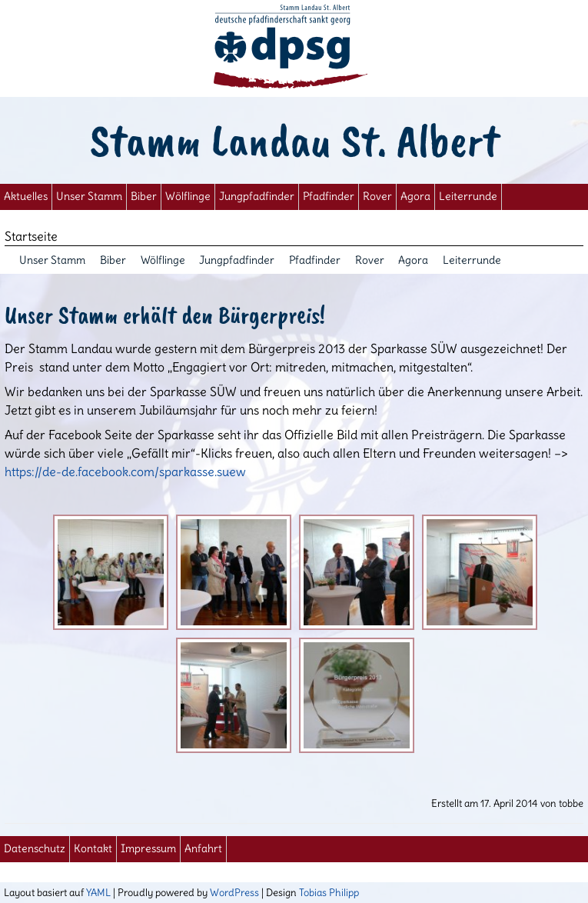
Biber (144, 197)
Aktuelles (26, 197)
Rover (377, 197)
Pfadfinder (329, 197)
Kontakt (93, 849)
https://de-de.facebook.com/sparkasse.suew (125, 471)
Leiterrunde (468, 197)
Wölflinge (188, 197)
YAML (98, 892)
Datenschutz (35, 849)
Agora (415, 197)
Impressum (148, 849)
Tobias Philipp (329, 892)
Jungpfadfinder (257, 197)
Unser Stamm (89, 197)
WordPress (234, 892)
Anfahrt (203, 849)
